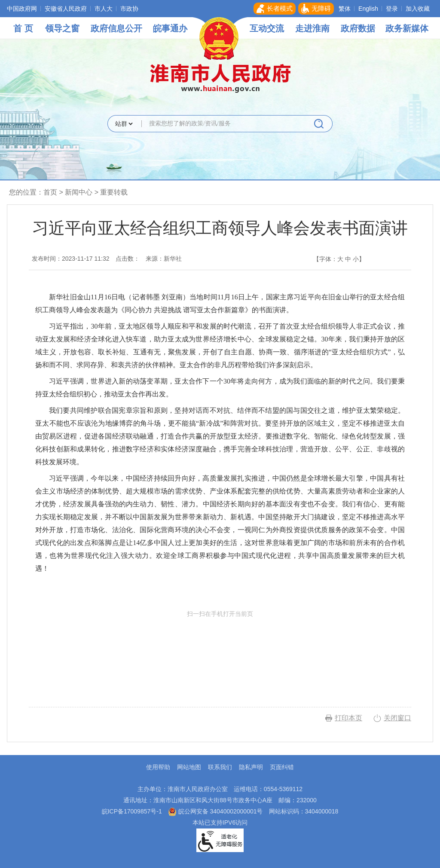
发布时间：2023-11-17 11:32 (71, 259)
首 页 (23, 28)
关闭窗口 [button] (397, 718)
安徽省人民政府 (66, 9)
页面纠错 (282, 767)
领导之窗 (62, 28)
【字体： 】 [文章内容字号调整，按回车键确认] (339, 259)
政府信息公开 (116, 28)
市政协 (129, 9)
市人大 (104, 9)
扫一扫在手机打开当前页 (220, 650)
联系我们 (220, 767)
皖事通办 (170, 28)
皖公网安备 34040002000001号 (215, 811)
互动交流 (267, 28)
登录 (392, 9)
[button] (275, 9)
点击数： (128, 259)
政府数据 (358, 28)
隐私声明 (251, 767)
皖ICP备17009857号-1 (132, 811)
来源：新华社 (164, 259)
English (368, 9)
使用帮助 (158, 767)
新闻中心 (79, 192)
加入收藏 (418, 9)
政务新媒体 (407, 28)
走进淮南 (312, 28)
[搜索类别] (124, 124)
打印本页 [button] (348, 718)
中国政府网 (22, 9)
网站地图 (189, 767)
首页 (50, 192)
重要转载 (114, 192)
